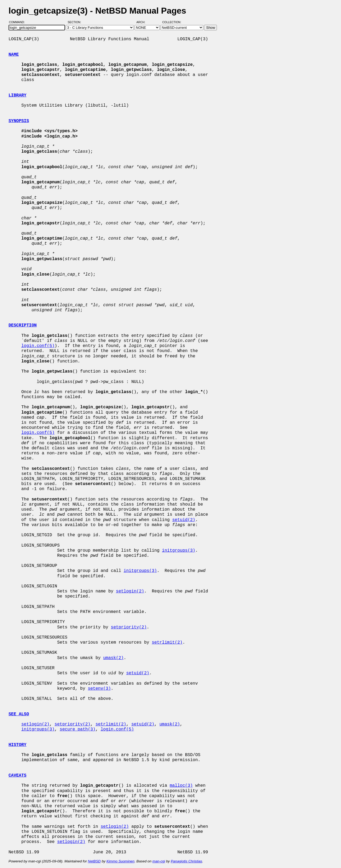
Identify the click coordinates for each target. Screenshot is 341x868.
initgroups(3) (179, 551)
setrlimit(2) (167, 643)
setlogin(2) (130, 591)
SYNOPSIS (19, 121)
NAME (14, 55)
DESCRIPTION (23, 325)
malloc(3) (181, 786)
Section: (76, 22)
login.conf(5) (38, 346)
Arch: (143, 22)
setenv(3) (99, 689)
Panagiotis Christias (186, 861)
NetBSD (94, 861)
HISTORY (17, 745)
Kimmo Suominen (120, 861)
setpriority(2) (129, 627)
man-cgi (159, 861)
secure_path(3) (78, 729)
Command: (19, 22)
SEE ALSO (19, 714)
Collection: (172, 22)
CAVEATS (17, 776)
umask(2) (113, 658)
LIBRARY (17, 95)
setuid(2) (184, 520)
